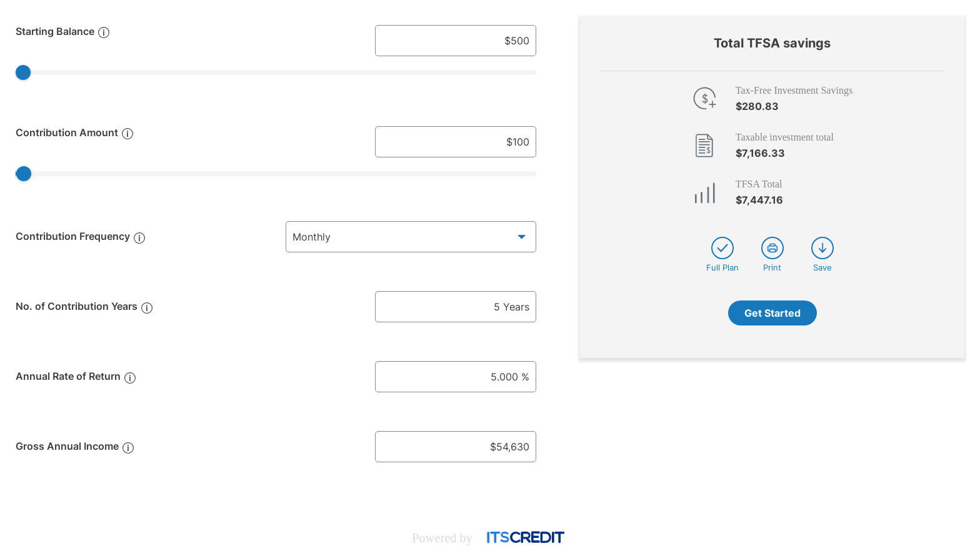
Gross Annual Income (67, 446)
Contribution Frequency (73, 236)
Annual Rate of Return (68, 376)
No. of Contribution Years (77, 306)
